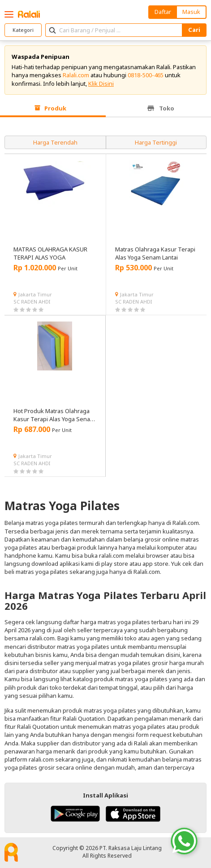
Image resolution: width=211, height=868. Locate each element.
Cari (194, 30)
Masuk (191, 12)
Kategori (23, 30)
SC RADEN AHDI (32, 302)
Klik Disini (101, 84)
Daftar (163, 12)
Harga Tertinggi (156, 142)
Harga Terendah (55, 142)
